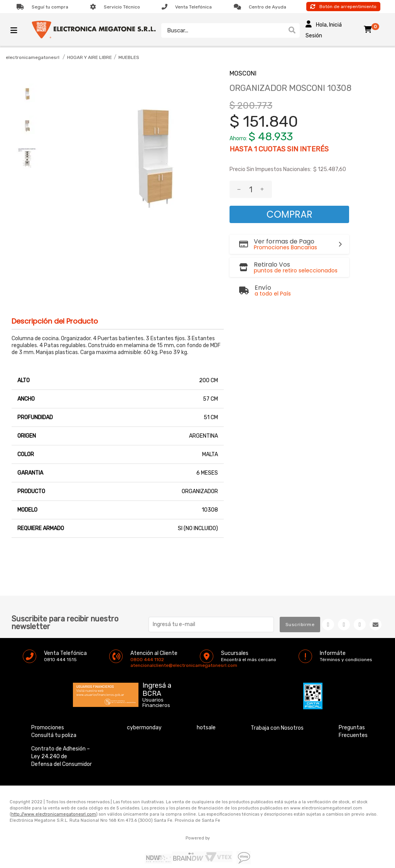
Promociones (48, 728)
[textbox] (223, 30)
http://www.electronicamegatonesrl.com (54, 814)
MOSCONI (243, 73)
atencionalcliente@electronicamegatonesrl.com (137, 665)
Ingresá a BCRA (157, 688)
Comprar (289, 214)
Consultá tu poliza (54, 735)
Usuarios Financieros (156, 703)
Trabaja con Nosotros (277, 728)
